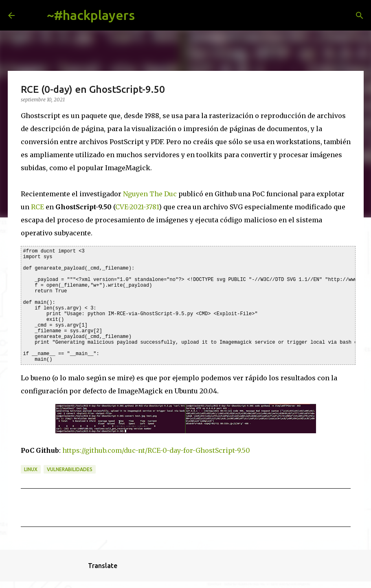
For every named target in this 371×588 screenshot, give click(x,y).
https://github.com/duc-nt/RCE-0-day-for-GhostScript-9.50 (156, 450)
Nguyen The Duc (150, 194)
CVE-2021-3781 (137, 207)
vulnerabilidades (70, 469)
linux (31, 469)
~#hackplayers (91, 15)
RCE (37, 207)
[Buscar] (147, 15)
